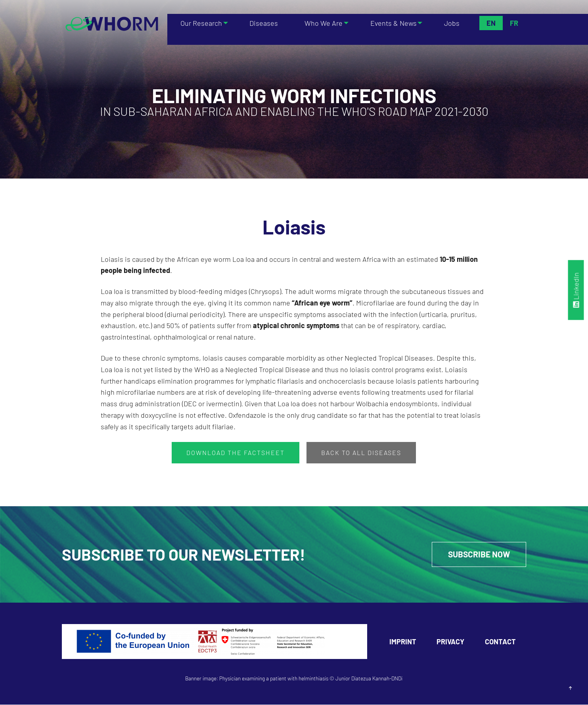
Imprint (403, 642)
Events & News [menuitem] (392, 23)
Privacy (450, 642)
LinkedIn (576, 290)
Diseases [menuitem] (264, 23)
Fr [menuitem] (514, 23)
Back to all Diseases (361, 452)
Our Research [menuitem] (200, 23)
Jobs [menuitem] (453, 23)
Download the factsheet (236, 452)
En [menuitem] (491, 23)
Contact (500, 642)
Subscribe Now (477, 555)
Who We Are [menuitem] (321, 23)
